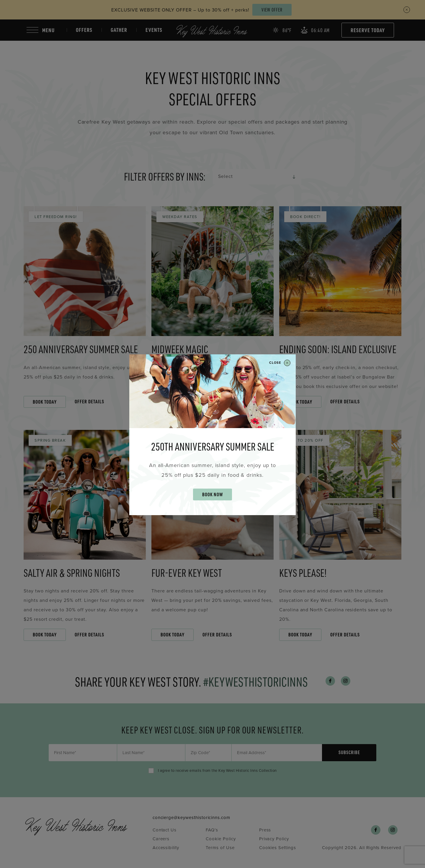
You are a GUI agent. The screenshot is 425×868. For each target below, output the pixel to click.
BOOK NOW (212, 494)
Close (280, 363)
